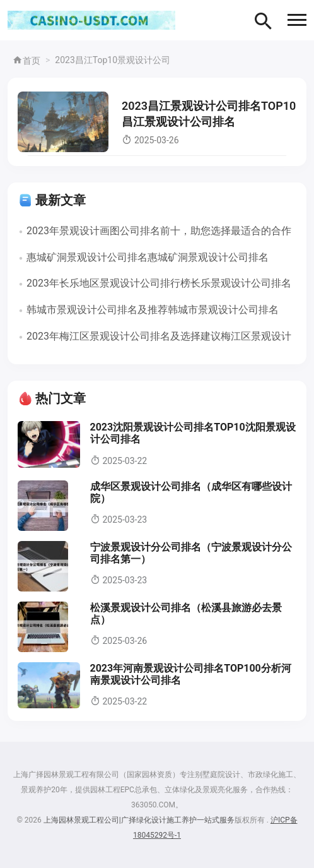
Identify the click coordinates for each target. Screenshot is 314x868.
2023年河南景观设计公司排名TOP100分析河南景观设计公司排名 (191, 674)
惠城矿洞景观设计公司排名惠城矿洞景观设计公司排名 (148, 257)
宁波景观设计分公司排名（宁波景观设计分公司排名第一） (191, 553)
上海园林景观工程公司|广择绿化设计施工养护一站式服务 (139, 820)
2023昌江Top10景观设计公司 (113, 60)
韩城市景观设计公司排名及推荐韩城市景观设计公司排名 (153, 310)
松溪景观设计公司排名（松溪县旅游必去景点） (186, 614)
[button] (297, 20)
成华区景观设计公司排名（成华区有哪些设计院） (191, 492)
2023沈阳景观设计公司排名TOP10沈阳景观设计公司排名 (193, 433)
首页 (26, 61)
